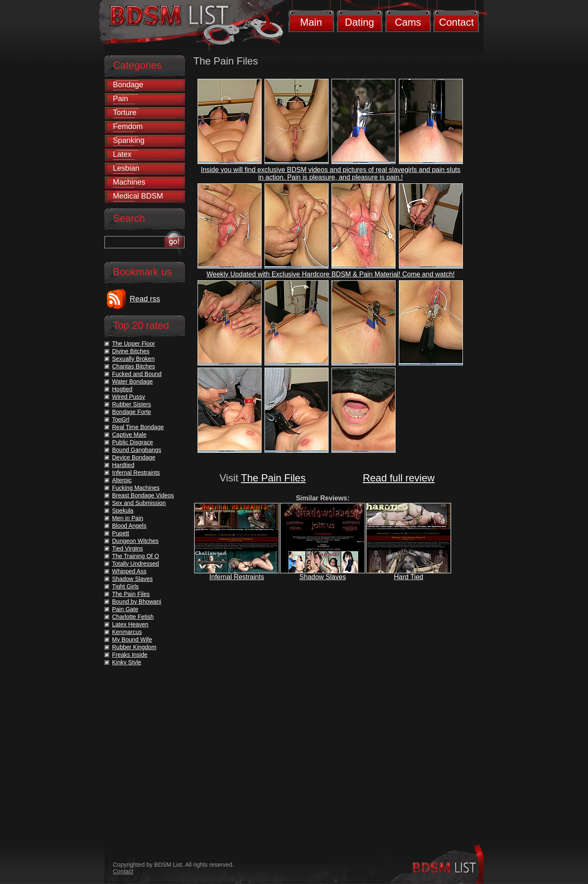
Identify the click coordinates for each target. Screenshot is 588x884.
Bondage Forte (132, 412)
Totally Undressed (135, 564)
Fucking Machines (136, 488)
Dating (359, 22)
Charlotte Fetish (133, 617)
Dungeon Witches (135, 541)
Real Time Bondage (138, 427)
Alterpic (122, 480)
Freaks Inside (130, 655)
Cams (408, 22)
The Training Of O (135, 556)
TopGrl (121, 419)
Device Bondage (134, 457)
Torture (125, 113)
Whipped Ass (129, 571)
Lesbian (126, 168)
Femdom (128, 126)
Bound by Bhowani (137, 602)
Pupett (120, 533)
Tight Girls (125, 586)
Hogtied (122, 389)
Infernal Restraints (237, 577)
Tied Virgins (127, 548)
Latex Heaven (130, 624)
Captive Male (129, 435)
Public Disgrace (132, 442)
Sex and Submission (139, 503)
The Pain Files (273, 478)
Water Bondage (132, 382)
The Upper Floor (134, 344)
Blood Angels (129, 526)
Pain (120, 99)
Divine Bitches (131, 351)
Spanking (129, 140)
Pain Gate (125, 609)
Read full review (399, 478)
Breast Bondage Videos (143, 495)
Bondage (128, 85)
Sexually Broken (133, 359)
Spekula (123, 511)
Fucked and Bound (137, 374)
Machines (129, 182)
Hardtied (123, 465)
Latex (122, 154)
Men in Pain (128, 518)
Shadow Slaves (323, 577)
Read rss (145, 299)
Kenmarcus (127, 632)
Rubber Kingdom (134, 647)
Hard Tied (408, 577)
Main (311, 22)
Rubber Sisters (132, 404)
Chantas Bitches (134, 366)
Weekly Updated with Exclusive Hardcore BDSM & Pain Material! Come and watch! (330, 274)
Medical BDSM (138, 196)
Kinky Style (127, 662)
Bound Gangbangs (137, 450)
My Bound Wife (132, 639)
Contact (456, 22)
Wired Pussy (129, 397)
